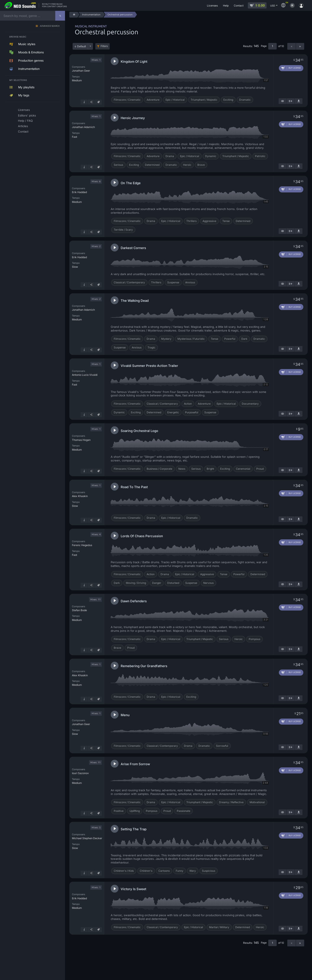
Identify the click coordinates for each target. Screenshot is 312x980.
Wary (193, 871)
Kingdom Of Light (134, 62)
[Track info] (84, 102)
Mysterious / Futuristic (191, 339)
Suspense (173, 282)
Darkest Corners (133, 248)
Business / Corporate (159, 469)
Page (264, 46)
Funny (180, 871)
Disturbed (173, 583)
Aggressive (209, 221)
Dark (244, 339)
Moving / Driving (136, 583)
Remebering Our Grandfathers (144, 666)
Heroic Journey (133, 118)
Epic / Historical (175, 100)
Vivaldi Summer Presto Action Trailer (149, 366)
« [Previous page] (292, 46)
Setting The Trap (134, 829)
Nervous (208, 583)
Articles (23, 126)
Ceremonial (243, 469)
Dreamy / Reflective (231, 802)
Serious (118, 165)
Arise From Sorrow (135, 764)
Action (188, 404)
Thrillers (191, 221)
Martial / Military (219, 927)
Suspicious (209, 871)
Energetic (173, 412)
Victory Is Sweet (133, 889)
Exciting (228, 100)
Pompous (254, 639)
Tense (226, 221)
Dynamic (211, 156)
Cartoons (164, 871)
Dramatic (245, 100)
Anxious (190, 282)
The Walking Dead (135, 301)
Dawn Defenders (134, 601)
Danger (157, 583)
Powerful (230, 339)
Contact (23, 131)
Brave (201, 165)
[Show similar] (283, 101)
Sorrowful (222, 746)
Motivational (257, 802)
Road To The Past (134, 487)
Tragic (151, 347)
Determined (152, 165)
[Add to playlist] (291, 101)
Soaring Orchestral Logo (139, 431)
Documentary (250, 404)
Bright (210, 469)
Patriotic (260, 156)
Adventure (153, 100)
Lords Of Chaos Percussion (142, 536)
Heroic (187, 165)
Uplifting (135, 811)
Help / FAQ (25, 121)
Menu (125, 715)
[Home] (73, 15)
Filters (104, 46)
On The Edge (131, 183)
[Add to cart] (291, 68)
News (182, 469)
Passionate (184, 811)
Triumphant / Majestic (204, 100)
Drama (170, 156)
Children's (146, 871)
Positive (119, 811)
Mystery (166, 339)
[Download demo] (299, 101)
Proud (260, 469)
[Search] (60, 16)
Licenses (24, 110)
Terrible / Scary (123, 230)
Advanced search (50, 26)
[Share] (91, 102)
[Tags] (98, 102)
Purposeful (192, 412)
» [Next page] (300, 46)
